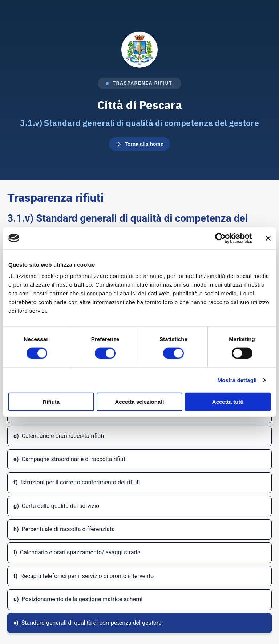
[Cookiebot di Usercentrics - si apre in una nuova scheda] (220, 238)
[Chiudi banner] (268, 238)
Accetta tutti (228, 402)
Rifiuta (51, 402)
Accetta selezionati (139, 402)
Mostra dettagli (237, 380)
